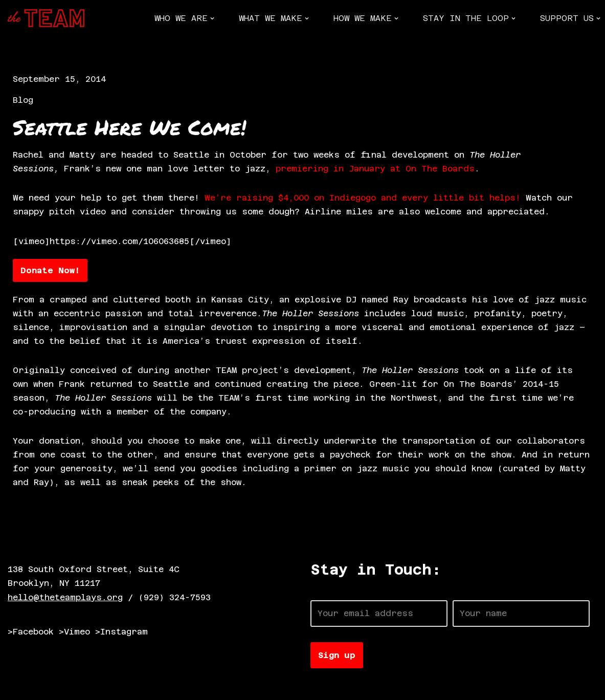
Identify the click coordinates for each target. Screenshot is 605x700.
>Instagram (121, 633)
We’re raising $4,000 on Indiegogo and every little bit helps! (363, 198)
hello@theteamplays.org (65, 598)
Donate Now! (50, 271)
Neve (18, 687)
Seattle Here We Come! (129, 128)
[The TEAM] (46, 18)
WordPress (125, 687)
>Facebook (31, 633)
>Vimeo (74, 633)
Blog (23, 100)
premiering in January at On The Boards (375, 169)
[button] (212, 18)
